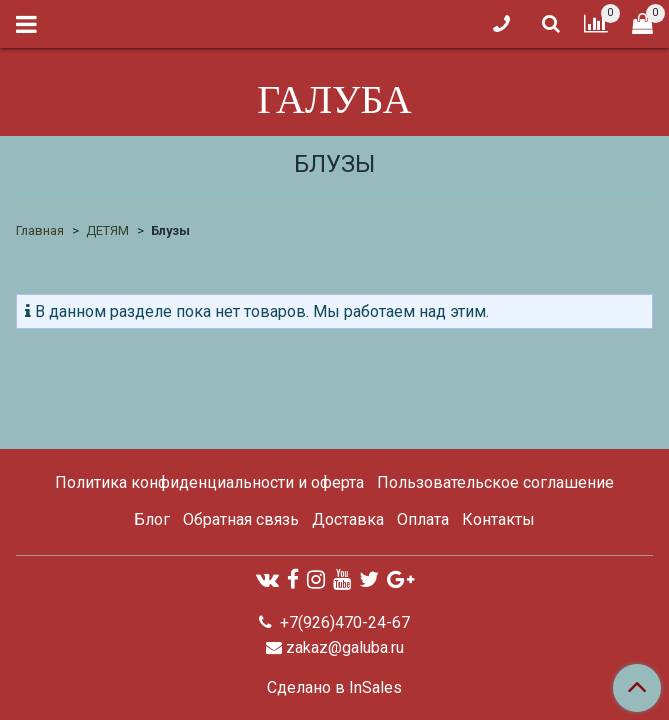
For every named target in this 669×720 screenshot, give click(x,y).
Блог (152, 519)
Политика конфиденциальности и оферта (209, 482)
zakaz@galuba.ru (345, 647)
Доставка (348, 519)
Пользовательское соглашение (495, 482)
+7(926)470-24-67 (343, 622)
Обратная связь (241, 519)
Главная (40, 230)
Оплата (423, 519)
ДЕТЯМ (107, 230)
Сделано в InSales (334, 688)
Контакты (498, 519)
